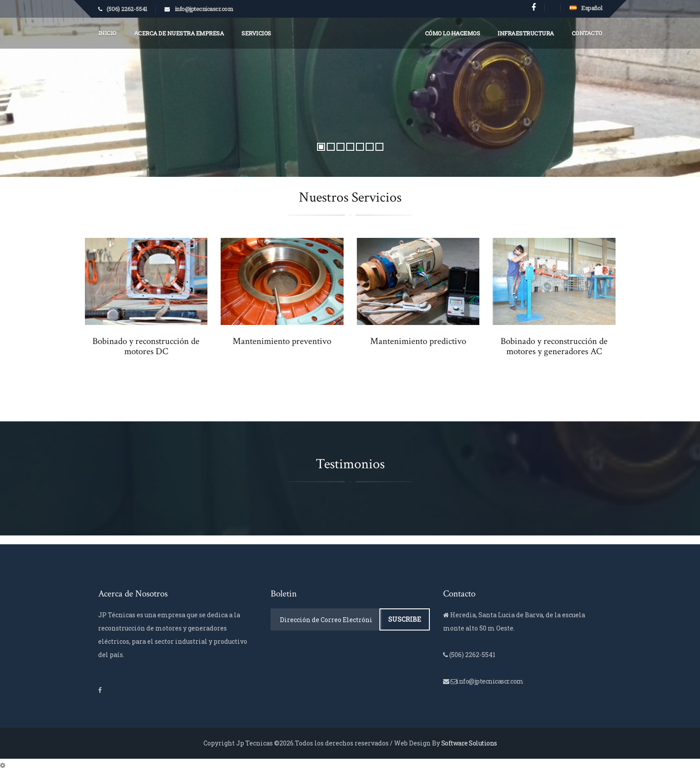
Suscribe (405, 619)
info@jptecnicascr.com (204, 9)
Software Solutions (469, 743)
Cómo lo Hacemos (453, 33)
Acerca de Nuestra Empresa (179, 33)
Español (586, 8)
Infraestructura (526, 33)
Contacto (587, 33)
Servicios (256, 33)
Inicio (107, 33)
